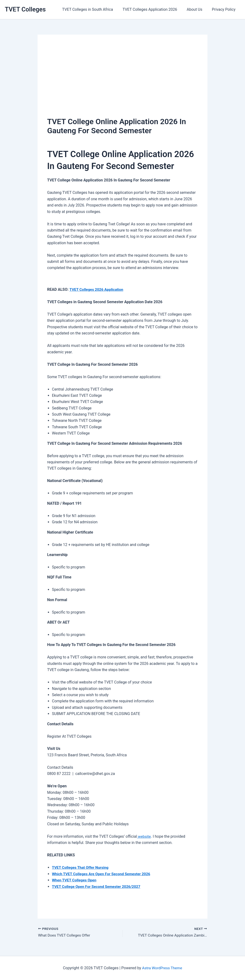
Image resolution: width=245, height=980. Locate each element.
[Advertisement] (122, 80)
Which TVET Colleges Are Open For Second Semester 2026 (103, 874)
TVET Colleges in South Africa (94, 9)
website (144, 836)
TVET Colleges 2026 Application (97, 289)
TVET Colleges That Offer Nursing (81, 867)
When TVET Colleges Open (75, 880)
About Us (197, 9)
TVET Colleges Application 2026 (155, 9)
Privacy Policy (225, 9)
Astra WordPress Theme (162, 968)
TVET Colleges (25, 9)
